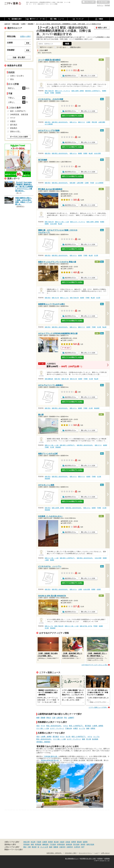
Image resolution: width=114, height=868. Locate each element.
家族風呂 (14, 128)
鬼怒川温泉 (90, 844)
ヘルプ (96, 853)
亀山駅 (47, 93)
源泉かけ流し (15, 131)
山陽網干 (71, 718)
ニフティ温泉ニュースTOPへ (98, 707)
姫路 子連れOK (49, 91)
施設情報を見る (70, 76)
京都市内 (70, 847)
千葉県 (39, 842)
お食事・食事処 (98, 726)
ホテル (66, 726)
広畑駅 (88, 122)
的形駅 (99, 589)
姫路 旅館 (73, 183)
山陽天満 (60, 718)
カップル (82, 728)
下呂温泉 (53, 844)
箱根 (32, 844)
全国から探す (25, 36)
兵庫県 (45, 842)
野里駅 (96, 626)
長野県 (74, 842)
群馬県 (50, 842)
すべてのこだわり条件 (19, 137)
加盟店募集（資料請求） (54, 853)
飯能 (51, 847)
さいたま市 (44, 847)
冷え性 (68, 737)
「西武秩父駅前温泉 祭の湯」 (50, 760)
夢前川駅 (94, 122)
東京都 (56, 842)
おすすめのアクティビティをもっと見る (95, 665)
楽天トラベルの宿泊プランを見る (72, 116)
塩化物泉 (95, 739)
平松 (65, 718)
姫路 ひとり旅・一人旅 (62, 222)
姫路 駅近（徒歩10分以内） (60, 122)
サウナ (43, 726)
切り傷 (89, 739)
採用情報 (107, 859)
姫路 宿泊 (48, 122)
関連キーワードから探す (14, 850)
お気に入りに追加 (89, 76)
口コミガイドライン (85, 853)
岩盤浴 (93, 728)
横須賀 (34, 847)
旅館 (88, 728)
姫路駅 (80, 255)
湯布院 (83, 844)
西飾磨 (43, 718)
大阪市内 (62, 847)
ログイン (100, 5)
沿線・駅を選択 (19, 57)
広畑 (54, 718)
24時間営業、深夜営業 (19, 115)
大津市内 (77, 847)
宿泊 (38, 726)
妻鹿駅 (85, 153)
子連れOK (69, 728)
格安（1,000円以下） (76, 726)
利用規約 (100, 859)
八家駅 (47, 560)
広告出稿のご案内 (71, 853)
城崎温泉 (45, 844)
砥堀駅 (101, 626)
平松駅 (92, 183)
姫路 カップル (64, 298)
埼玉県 (33, 842)
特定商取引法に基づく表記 (88, 859)
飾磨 (38, 718)
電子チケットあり (46, 47)
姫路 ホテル (73, 122)
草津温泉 (26, 844)
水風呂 (75, 728)
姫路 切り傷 (65, 379)
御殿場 (56, 847)
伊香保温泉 (61, 844)
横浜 (25, 847)
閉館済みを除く (76, 47)
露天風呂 (88, 726)
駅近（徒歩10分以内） (54, 726)
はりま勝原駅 (49, 124)
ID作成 (107, 5)
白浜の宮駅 (97, 153)
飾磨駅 (104, 91)
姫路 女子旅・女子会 (86, 626)
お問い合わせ (105, 853)
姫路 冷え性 (55, 298)
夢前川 (49, 718)
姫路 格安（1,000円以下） (93, 91)
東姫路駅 (97, 408)
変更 (28, 43)
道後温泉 (69, 844)
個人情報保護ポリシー (72, 859)
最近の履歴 (103, 2)
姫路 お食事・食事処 (78, 91)
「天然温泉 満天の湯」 (51, 756)
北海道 (68, 842)
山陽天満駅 (102, 122)
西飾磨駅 (58, 93)
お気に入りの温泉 (89, 2)
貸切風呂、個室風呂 (43, 742)
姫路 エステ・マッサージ (63, 91)
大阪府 (62, 842)
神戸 (83, 847)
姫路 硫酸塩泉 (49, 379)
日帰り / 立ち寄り (17, 76)
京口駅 (96, 255)
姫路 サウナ (82, 122)
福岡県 (85, 842)
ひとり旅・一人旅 (43, 728)
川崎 (29, 847)
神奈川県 (26, 842)
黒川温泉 (76, 844)
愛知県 (79, 842)
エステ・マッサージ (57, 728)
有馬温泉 (38, 844)
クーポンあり (61, 47)
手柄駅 (52, 93)
